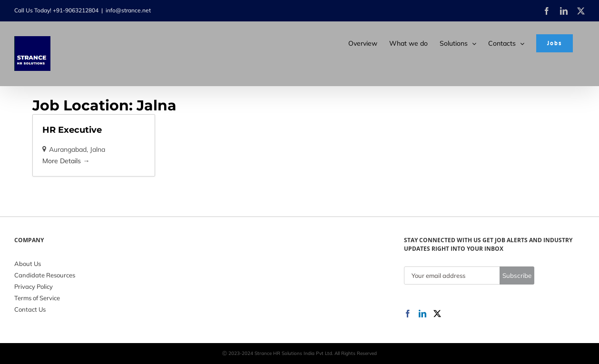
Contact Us (30, 309)
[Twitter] (437, 314)
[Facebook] (408, 314)
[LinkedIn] (422, 314)
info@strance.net (128, 10)
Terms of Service (37, 298)
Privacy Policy (34, 286)
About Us (28, 264)
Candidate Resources (45, 275)
